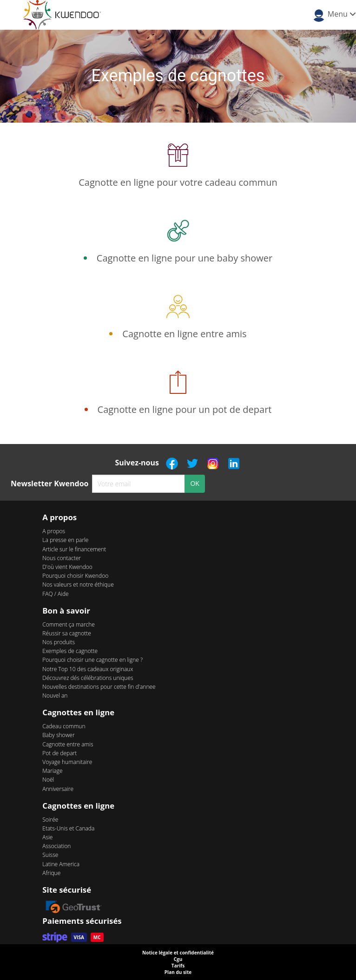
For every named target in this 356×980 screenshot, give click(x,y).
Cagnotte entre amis (68, 744)
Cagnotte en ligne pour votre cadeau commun (178, 182)
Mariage (52, 771)
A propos (54, 531)
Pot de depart (59, 753)
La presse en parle (65, 540)
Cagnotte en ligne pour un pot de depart (185, 409)
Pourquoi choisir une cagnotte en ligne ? (92, 660)
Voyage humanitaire (67, 762)
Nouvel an (55, 696)
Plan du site (178, 972)
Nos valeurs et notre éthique (78, 585)
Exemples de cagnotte (70, 651)
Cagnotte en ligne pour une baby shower (185, 258)
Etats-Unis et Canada (68, 828)
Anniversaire (58, 789)
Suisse (50, 855)
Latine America (61, 864)
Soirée (50, 820)
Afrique (51, 873)
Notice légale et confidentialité (178, 953)
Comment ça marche (69, 624)
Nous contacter (62, 558)
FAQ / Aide (55, 594)
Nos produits (59, 642)
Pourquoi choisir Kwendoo (75, 576)
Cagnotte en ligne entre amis (184, 334)
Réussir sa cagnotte (67, 633)
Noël (48, 780)
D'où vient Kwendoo (67, 567)
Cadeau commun (64, 726)
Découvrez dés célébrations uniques (88, 678)
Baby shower (58, 735)
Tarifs (178, 966)
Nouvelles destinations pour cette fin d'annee (99, 687)
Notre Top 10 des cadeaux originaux (88, 669)
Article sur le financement (74, 549)
